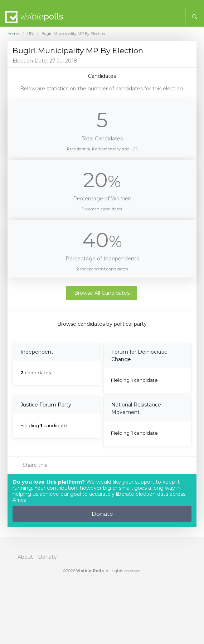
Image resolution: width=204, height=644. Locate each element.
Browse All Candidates (102, 293)
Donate (102, 514)
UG (30, 34)
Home (13, 34)
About (25, 557)
